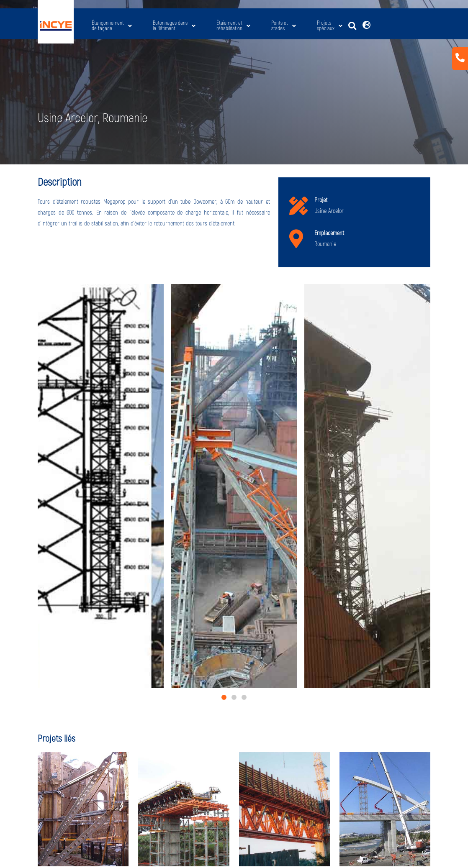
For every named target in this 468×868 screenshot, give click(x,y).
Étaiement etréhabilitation (233, 26)
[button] (352, 26)
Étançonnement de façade (112, 26)
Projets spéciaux (330, 26)
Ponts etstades (284, 26)
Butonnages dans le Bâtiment (174, 26)
